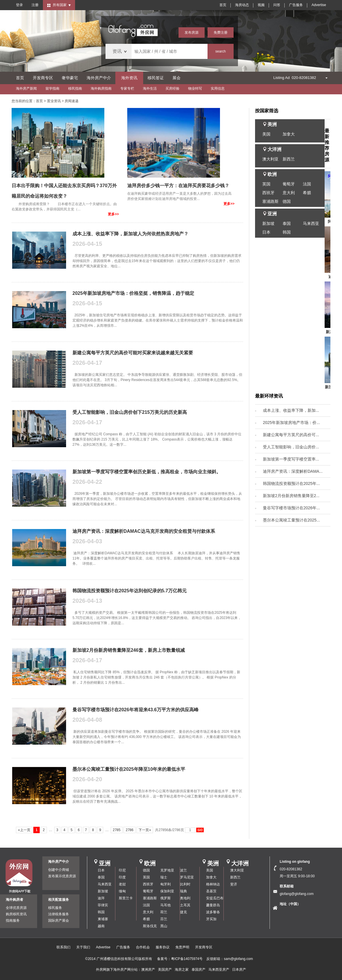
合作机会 (143, 947)
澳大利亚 (270, 159)
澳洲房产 (148, 970)
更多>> (113, 214)
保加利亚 (167, 891)
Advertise (319, 5)
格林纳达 (213, 884)
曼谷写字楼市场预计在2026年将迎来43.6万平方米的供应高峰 (135, 710)
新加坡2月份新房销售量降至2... (291, 496)
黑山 (164, 926)
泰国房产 (199, 970)
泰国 (287, 223)
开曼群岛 (213, 905)
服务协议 (163, 947)
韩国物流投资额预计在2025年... (291, 483)
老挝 (122, 884)
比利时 (185, 884)
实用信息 (218, 89)
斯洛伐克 (150, 926)
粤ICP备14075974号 (187, 959)
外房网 (101, 970)
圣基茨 (211, 891)
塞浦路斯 (270, 201)
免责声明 (182, 947)
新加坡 (268, 223)
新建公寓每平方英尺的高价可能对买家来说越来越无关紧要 (133, 353)
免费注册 (221, 33)
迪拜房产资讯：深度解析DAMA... (293, 471)
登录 (19, 5)
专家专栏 (127, 89)
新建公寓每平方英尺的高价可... (291, 435)
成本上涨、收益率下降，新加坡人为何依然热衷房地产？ (130, 234)
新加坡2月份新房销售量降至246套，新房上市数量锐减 (129, 650)
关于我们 (83, 947)
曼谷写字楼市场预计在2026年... (291, 508)
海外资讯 (129, 78)
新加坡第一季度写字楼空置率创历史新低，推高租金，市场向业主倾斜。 (147, 472)
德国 (287, 201)
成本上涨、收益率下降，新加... (291, 410)
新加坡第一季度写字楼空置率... (291, 459)
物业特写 (195, 89)
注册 (35, 5)
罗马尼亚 (187, 877)
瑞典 (183, 891)
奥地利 (185, 898)
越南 (101, 926)
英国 (266, 184)
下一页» (145, 830)
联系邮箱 (287, 886)
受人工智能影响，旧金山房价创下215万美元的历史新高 (130, 412)
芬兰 (164, 919)
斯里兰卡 (126, 898)
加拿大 (289, 134)
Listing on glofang (295, 862)
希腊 (307, 193)
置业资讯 (54, 101)
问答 (277, 5)
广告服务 (296, 5)
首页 (223, 5)
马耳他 (165, 905)
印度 (122, 877)
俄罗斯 (165, 898)
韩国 (287, 232)
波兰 (183, 870)
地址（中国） (290, 904)
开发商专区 (43, 78)
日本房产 (239, 970)
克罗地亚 (167, 870)
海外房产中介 (99, 78)
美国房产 (165, 970)
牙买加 (211, 919)
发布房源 (192, 33)
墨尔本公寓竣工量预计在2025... (291, 520)
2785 (117, 830)
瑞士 (164, 877)
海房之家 (182, 970)
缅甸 (122, 891)
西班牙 (268, 193)
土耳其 (185, 905)
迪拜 (101, 898)
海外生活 (150, 89)
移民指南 (75, 89)
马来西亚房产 (219, 970)
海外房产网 (122, 970)
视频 (261, 5)
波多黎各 (213, 912)
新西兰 (289, 159)
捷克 (183, 912)
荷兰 (164, 912)
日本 (266, 232)
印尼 (122, 870)
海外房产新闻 (26, 89)
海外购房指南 (101, 89)
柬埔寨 (103, 919)
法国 (307, 184)
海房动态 (242, 5)
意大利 (289, 193)
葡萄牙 (289, 184)
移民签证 (156, 78)
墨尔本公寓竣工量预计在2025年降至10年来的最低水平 (129, 769)
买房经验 (172, 89)
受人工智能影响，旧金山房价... (291, 447)
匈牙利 (165, 884)
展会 (177, 78)
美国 (266, 134)
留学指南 (52, 89)
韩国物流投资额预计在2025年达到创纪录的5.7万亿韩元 (130, 591)
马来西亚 (311, 223)
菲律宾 (103, 905)
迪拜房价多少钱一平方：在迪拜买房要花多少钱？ (178, 186)
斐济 (234, 884)
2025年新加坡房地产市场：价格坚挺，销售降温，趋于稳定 (133, 293)
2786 (129, 830)
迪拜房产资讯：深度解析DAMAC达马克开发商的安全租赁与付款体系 (144, 531)
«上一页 (24, 830)
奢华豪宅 (70, 78)
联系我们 (63, 947)
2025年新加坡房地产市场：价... (291, 423)
